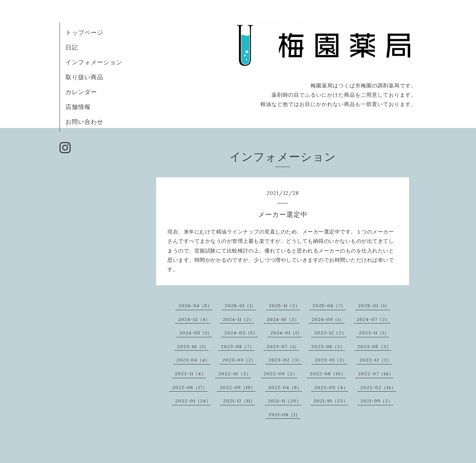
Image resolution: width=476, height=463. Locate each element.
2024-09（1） (328, 319)
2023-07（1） (283, 346)
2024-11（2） (238, 319)
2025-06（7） (329, 306)
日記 (72, 47)
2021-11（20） (284, 401)
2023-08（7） (238, 346)
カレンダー (81, 92)
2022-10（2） (235, 374)
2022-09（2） (281, 374)
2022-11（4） (190, 374)
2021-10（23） (331, 401)
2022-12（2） (376, 360)
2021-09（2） (377, 401)
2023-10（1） (193, 346)
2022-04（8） (285, 387)
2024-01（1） (286, 333)
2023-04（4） (193, 360)
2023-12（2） (330, 333)
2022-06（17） (190, 387)
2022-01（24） (193, 401)
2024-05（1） (196, 333)
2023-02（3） (285, 360)
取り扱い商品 (84, 77)
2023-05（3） (374, 346)
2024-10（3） (283, 319)
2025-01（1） (374, 306)
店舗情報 (78, 107)
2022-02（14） (378, 387)
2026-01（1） (240, 306)
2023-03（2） (239, 360)
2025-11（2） (284, 306)
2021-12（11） (239, 401)
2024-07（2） (373, 319)
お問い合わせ (84, 122)
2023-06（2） (328, 346)
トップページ (84, 32)
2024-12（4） (194, 319)
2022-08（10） (328, 374)
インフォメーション (94, 62)
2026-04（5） (195, 306)
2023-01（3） (331, 360)
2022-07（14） (376, 374)
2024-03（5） (241, 333)
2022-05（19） (238, 387)
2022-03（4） (331, 387)
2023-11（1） (374, 333)
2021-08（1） (284, 414)
